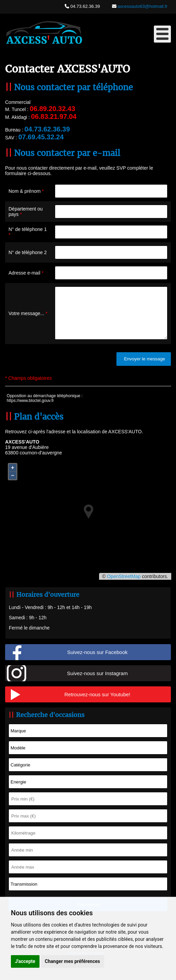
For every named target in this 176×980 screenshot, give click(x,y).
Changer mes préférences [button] (73, 961)
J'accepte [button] (25, 961)
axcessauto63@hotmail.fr (142, 6)
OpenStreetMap (124, 587)
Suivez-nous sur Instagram (97, 683)
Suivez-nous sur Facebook (97, 662)
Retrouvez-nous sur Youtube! (97, 705)
